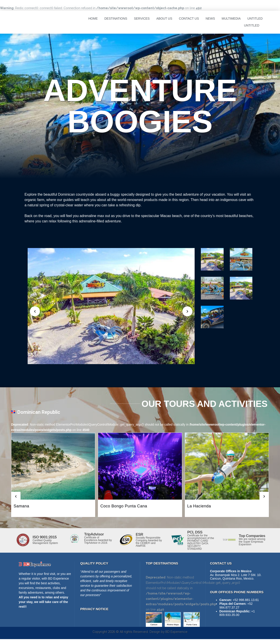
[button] (16, 496)
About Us (164, 18)
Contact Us (189, 18)
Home (93, 18)
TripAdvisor (94, 534)
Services (142, 18)
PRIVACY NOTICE (94, 609)
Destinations (116, 18)
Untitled (255, 18)
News (210, 18)
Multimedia (231, 18)
